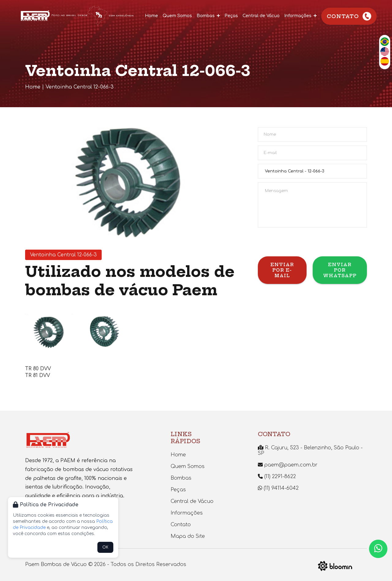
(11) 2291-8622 (277, 477)
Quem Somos (177, 16)
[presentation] (304, 244)
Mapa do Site (188, 536)
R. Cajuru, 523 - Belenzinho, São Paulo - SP (310, 451)
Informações (300, 16)
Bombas (208, 16)
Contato (349, 16)
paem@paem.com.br (288, 465)
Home (151, 16)
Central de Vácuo (261, 16)
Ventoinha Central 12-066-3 (80, 87)
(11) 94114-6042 (278, 488)
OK (105, 547)
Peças (231, 16)
